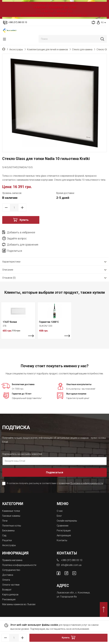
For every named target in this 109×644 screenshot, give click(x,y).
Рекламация (9, 599)
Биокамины (8, 531)
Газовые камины (11, 516)
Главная (4, 49)
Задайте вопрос (17, 238)
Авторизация (64, 535)
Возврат (7, 590)
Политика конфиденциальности (87, 483)
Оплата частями (11, 585)
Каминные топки (11, 511)
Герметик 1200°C (49, 322)
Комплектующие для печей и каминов (47, 49)
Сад (4, 535)
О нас (60, 511)
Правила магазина (12, 560)
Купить (24, 220)
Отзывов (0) (9, 278)
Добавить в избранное (21, 232)
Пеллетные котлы (12, 526)
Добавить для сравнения (23, 245)
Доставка (8, 575)
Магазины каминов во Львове (19, 604)
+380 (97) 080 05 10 (72, 560)
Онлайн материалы (67, 521)
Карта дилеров (10, 595)
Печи (5, 521)
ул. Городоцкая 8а (67, 597)
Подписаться (55, 472)
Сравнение (63, 526)
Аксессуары (16, 49)
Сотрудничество (11, 570)
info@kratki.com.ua (71, 565)
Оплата (6, 580)
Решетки (7, 540)
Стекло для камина (82, 49)
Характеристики (11, 262)
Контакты (62, 540)
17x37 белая (10, 322)
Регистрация (64, 531)
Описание (8, 270)
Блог (59, 516)
